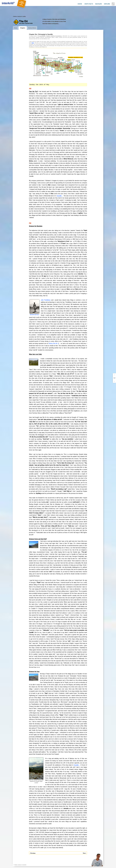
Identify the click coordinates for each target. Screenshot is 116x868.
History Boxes (32, 28)
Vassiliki (59, 196)
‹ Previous (33, 853)
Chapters (23, 28)
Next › (85, 853)
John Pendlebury (46, 300)
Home (16, 28)
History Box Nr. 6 (54, 343)
